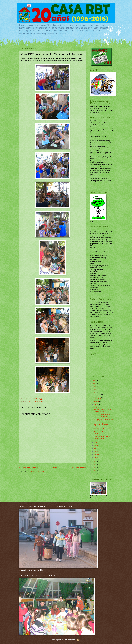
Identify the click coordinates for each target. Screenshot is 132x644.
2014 (94, 392)
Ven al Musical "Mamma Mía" (103, 429)
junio (96, 442)
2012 (94, 465)
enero (96, 458)
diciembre (97, 395)
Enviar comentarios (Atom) (36, 471)
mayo (96, 445)
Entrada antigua (79, 467)
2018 (94, 380)
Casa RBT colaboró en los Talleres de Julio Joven (102, 415)
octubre (97, 401)
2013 (94, 462)
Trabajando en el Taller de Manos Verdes (102, 438)
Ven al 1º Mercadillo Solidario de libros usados (103, 411)
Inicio (55, 467)
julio (96, 407)
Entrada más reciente (29, 467)
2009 (94, 474)
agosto (96, 404)
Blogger (78, 640)
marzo (96, 451)
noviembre (98, 398)
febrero (97, 455)
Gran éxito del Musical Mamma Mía (101, 425)
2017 (94, 383)
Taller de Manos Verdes (35, 401)
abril (96, 448)
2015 (94, 389)
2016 (94, 386)
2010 (94, 471)
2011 (94, 468)
